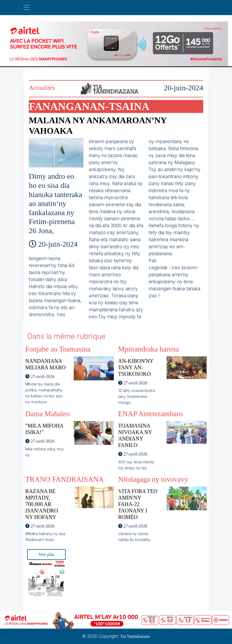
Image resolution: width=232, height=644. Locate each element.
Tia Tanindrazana (135, 636)
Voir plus (46, 554)
